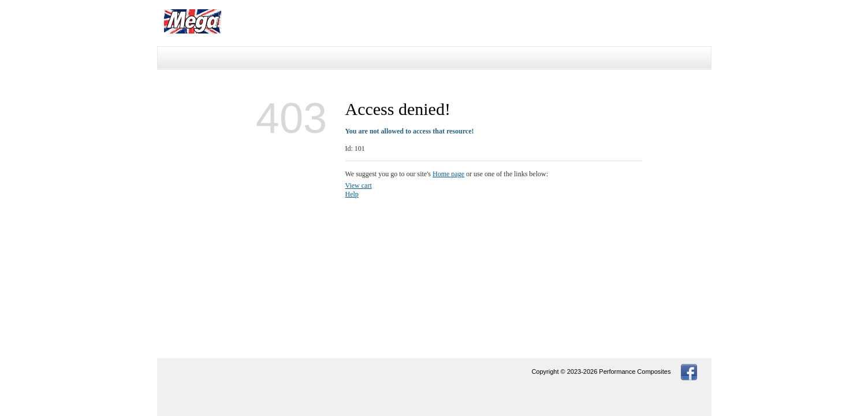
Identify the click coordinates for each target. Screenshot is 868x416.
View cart (359, 185)
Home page (448, 174)
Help (352, 194)
